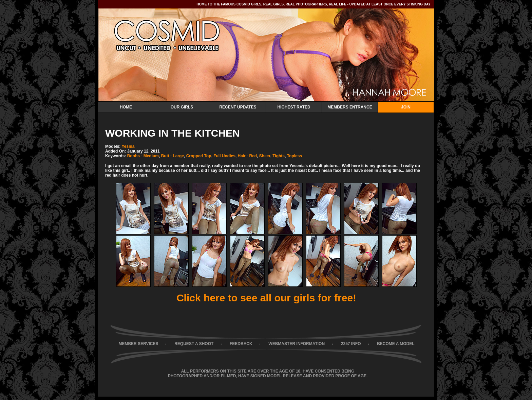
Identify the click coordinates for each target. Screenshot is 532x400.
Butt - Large (173, 156)
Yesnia (128, 146)
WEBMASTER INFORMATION (297, 344)
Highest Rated (294, 107)
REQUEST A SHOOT (194, 344)
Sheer (265, 156)
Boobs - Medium (143, 156)
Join (406, 107)
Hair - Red (247, 156)
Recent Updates (238, 107)
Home (126, 107)
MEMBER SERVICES (138, 344)
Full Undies (224, 156)
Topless (294, 156)
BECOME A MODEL (396, 344)
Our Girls (182, 107)
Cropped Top (199, 156)
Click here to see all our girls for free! (266, 298)
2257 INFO (351, 344)
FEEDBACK (241, 344)
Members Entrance (350, 107)
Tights (279, 156)
